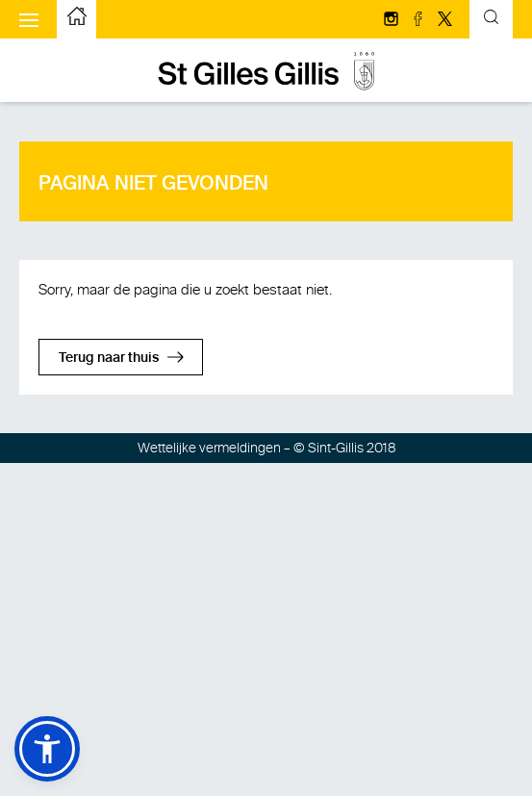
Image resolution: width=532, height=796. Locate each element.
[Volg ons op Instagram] (393, 20)
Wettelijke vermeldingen (209, 448)
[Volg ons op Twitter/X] (445, 20)
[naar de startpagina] (77, 19)
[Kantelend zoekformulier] (491, 20)
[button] (47, 749)
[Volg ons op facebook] (419, 20)
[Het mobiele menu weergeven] (29, 19)
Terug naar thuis (109, 358)
